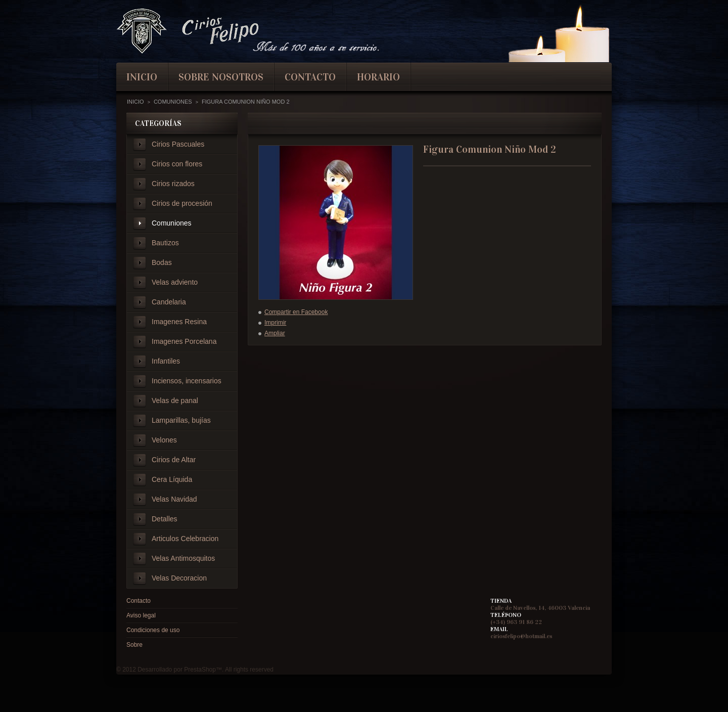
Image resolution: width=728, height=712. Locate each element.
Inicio (135, 102)
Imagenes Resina (179, 322)
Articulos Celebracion (185, 539)
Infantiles (166, 361)
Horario (378, 77)
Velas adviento (175, 282)
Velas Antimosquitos (183, 558)
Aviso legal (141, 615)
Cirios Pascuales (178, 144)
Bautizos (165, 243)
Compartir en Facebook (296, 312)
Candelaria (169, 302)
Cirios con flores (177, 164)
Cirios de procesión (182, 203)
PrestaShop (200, 670)
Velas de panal (175, 401)
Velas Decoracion (179, 578)
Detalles (165, 519)
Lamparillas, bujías (181, 420)
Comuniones (172, 223)
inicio (142, 77)
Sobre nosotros (221, 77)
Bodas (162, 262)
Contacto (139, 601)
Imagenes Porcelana (184, 341)
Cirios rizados (173, 184)
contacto (310, 77)
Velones (164, 440)
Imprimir (275, 323)
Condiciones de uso (153, 630)
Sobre (134, 645)
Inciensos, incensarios (187, 381)
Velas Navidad (174, 499)
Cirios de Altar (174, 460)
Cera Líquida (172, 479)
